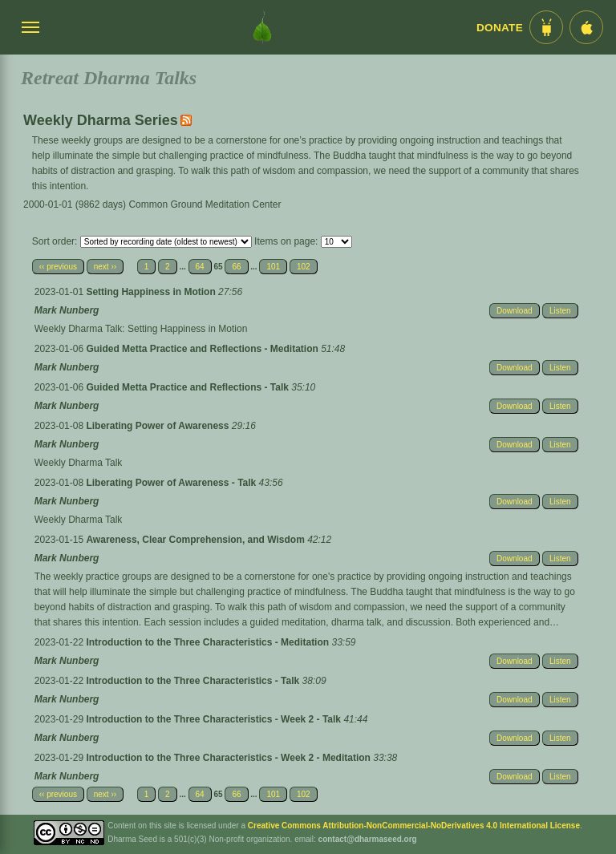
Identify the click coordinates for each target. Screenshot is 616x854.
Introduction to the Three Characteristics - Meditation (209, 642)
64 (200, 267)
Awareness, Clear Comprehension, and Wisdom (197, 540)
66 (236, 267)
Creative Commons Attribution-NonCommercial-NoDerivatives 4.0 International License (414, 826)
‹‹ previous (58, 267)
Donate (500, 28)
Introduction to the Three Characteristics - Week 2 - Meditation (229, 758)
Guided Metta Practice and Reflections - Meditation (203, 349)
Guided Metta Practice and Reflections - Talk (188, 387)
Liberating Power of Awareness (158, 426)
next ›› (105, 267)
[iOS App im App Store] (586, 27)
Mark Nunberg (67, 310)
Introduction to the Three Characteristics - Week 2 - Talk (215, 719)
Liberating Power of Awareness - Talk (172, 483)
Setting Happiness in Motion (152, 292)
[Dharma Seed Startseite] (262, 27)
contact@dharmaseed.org (368, 839)
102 (304, 267)
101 (273, 267)
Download (514, 311)
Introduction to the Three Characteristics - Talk (194, 681)
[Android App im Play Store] (546, 27)
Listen (560, 311)
